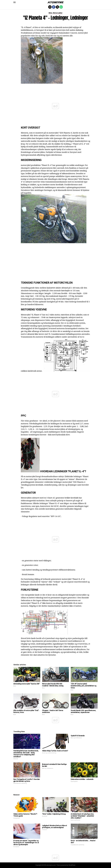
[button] (15, 2)
